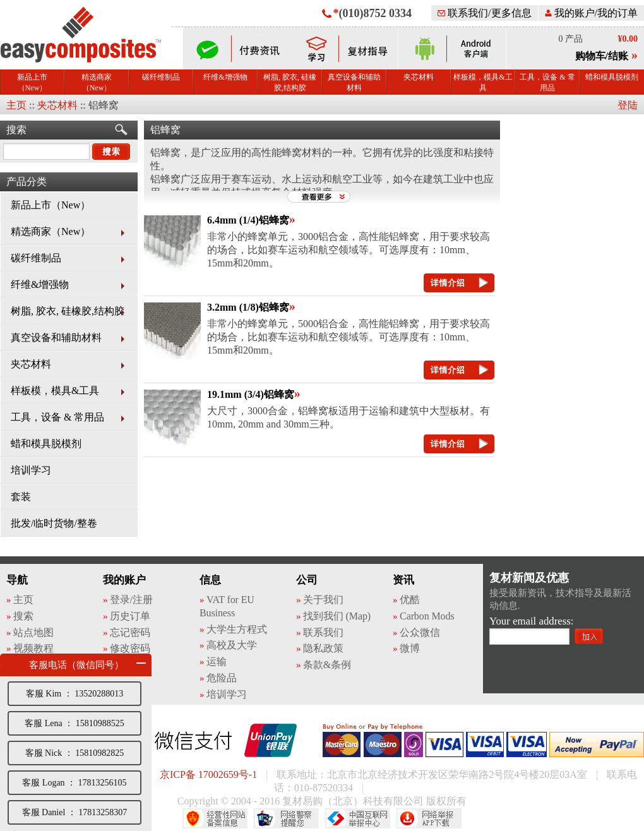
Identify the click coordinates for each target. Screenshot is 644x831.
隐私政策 (323, 648)
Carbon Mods (427, 616)
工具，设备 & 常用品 (547, 82)
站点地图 (33, 632)
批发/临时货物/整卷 (54, 523)
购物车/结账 (602, 56)
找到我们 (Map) (337, 616)
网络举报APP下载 (429, 818)
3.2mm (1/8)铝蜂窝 (248, 307)
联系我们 (323, 632)
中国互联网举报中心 (358, 818)
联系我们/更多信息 (484, 13)
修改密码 (130, 648)
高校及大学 (232, 645)
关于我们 (323, 600)
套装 (21, 497)
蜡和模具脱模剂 (612, 77)
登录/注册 (131, 600)
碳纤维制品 (161, 77)
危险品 (222, 678)
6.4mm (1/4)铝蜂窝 (248, 220)
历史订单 (130, 616)
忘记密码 (130, 632)
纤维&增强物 (225, 77)
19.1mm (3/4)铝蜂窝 (251, 394)
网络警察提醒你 (286, 818)
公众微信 (420, 632)
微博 (410, 648)
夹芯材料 (419, 77)
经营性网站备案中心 (215, 818)
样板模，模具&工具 (483, 82)
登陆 (628, 105)
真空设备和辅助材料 (354, 82)
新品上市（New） (32, 82)
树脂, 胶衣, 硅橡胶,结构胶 (290, 82)
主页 (16, 105)
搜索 (16, 130)
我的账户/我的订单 (591, 13)
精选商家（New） (97, 82)
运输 (217, 661)
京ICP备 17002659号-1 (208, 774)
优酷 (410, 600)
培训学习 (31, 470)
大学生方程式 (236, 629)
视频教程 (33, 648)
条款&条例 (327, 665)
